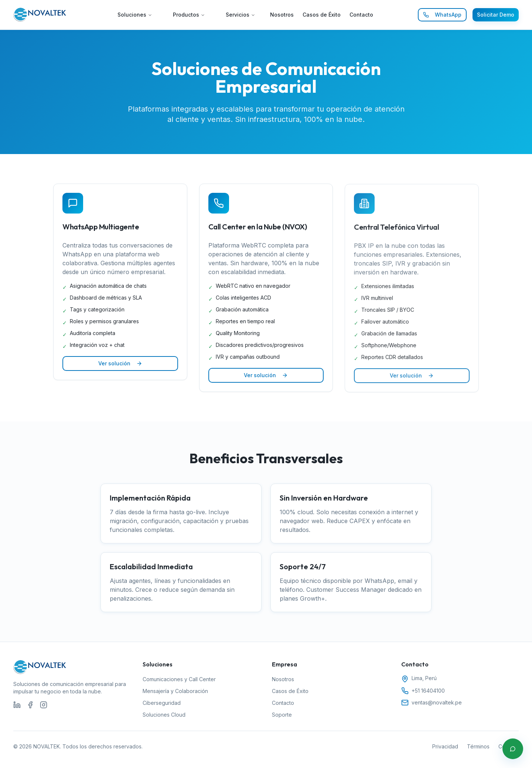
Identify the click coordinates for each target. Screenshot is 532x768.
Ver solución (120, 363)
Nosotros (282, 15)
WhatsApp (442, 15)
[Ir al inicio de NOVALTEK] (40, 15)
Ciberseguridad (162, 703)
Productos (189, 15)
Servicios (241, 15)
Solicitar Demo (496, 15)
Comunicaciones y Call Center (179, 679)
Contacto (361, 15)
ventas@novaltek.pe (437, 702)
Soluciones (135, 15)
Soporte (282, 715)
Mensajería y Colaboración (175, 691)
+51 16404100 (428, 691)
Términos (478, 746)
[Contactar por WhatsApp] (513, 749)
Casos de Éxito (322, 15)
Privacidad (445, 746)
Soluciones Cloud (164, 715)
